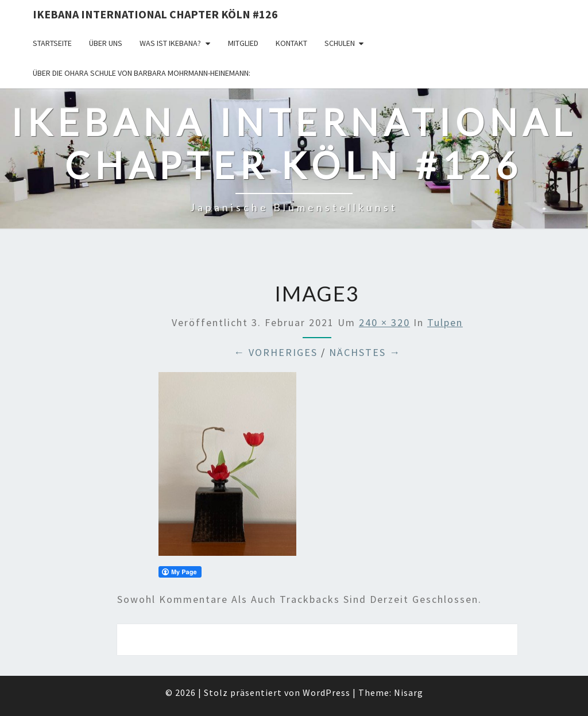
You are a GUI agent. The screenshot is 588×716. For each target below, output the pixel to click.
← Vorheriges (276, 352)
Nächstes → (365, 352)
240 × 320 (384, 322)
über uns (106, 43)
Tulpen (445, 322)
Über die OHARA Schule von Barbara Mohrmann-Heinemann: (142, 73)
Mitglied (243, 43)
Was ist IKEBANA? (170, 43)
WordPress (326, 692)
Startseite (52, 43)
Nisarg (409, 692)
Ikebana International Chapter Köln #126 (155, 14)
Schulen (340, 43)
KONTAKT (291, 43)
